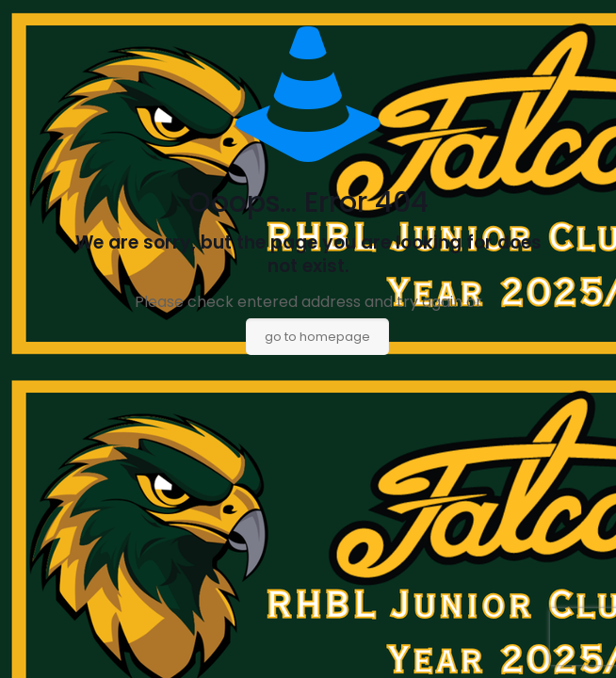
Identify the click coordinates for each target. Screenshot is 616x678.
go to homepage (317, 337)
